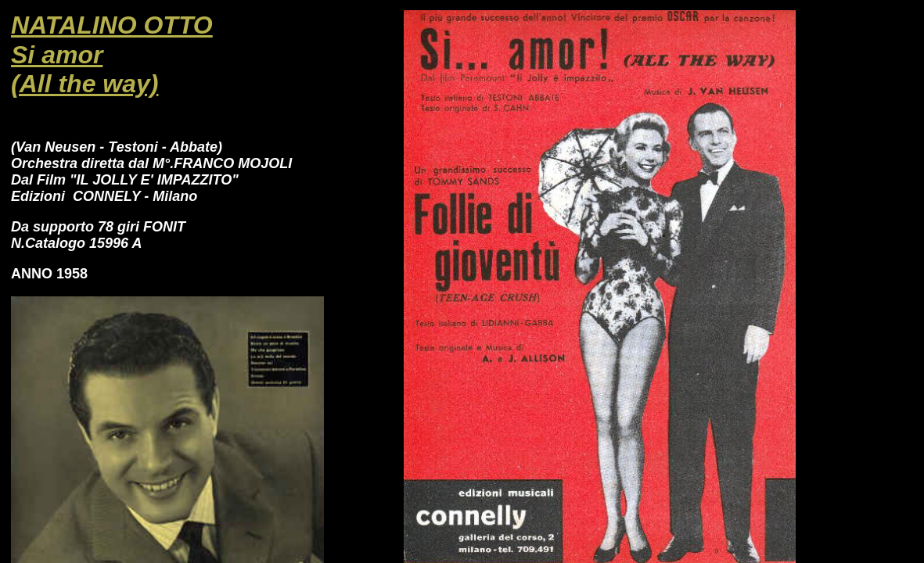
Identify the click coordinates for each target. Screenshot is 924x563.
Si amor (57, 55)
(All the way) (84, 84)
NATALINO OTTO (112, 25)
